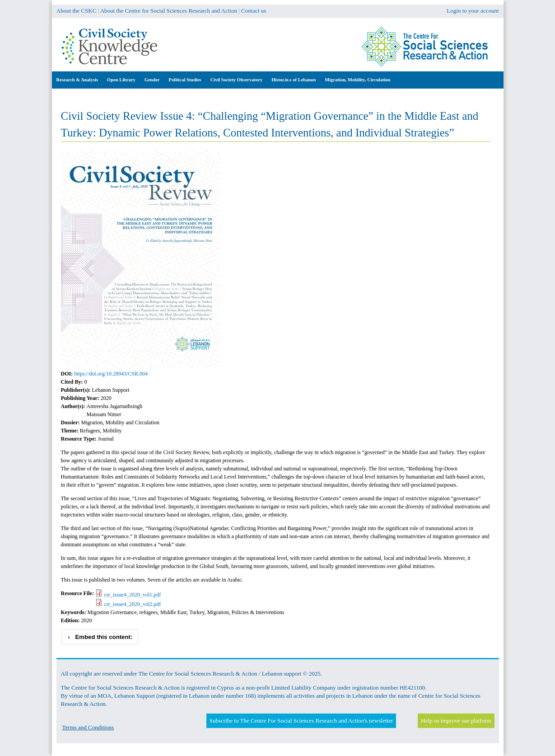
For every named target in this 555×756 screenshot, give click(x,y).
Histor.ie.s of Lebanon (294, 80)
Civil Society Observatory (236, 80)
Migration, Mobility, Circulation (357, 80)
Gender (152, 80)
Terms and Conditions (88, 727)
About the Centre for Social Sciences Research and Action (169, 11)
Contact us (254, 11)
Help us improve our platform (456, 721)
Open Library (121, 80)
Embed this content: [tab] (100, 637)
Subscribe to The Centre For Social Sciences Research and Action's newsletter (301, 721)
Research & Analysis (77, 80)
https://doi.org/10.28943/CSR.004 (111, 374)
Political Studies (185, 80)
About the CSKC (77, 11)
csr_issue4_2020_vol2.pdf (132, 604)
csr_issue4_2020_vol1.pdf (132, 595)
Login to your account (473, 11)
